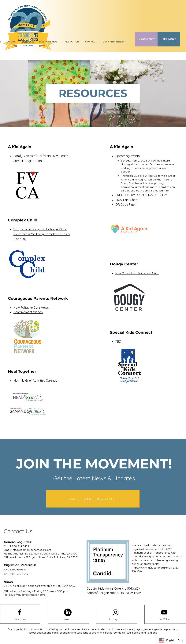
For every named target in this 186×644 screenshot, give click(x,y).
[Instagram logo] (116, 612)
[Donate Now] (147, 39)
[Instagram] (116, 619)
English (167, 640)
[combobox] (169, 640)
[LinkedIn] (67, 619)
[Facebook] (20, 619)
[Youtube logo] (164, 612)
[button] (11, 42)
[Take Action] (169, 39)
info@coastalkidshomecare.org (32, 550)
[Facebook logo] (20, 612)
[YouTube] (164, 619)
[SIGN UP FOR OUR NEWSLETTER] (93, 499)
